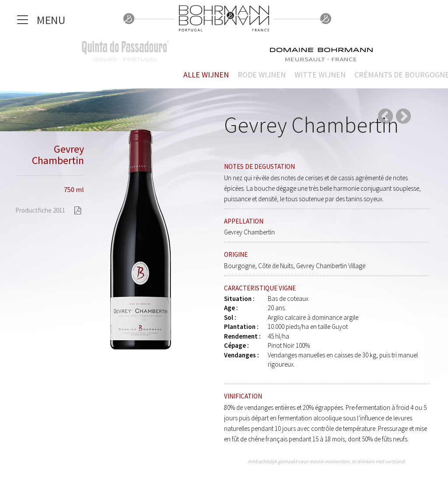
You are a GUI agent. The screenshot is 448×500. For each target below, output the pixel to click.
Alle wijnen (206, 75)
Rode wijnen (262, 75)
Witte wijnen (320, 75)
